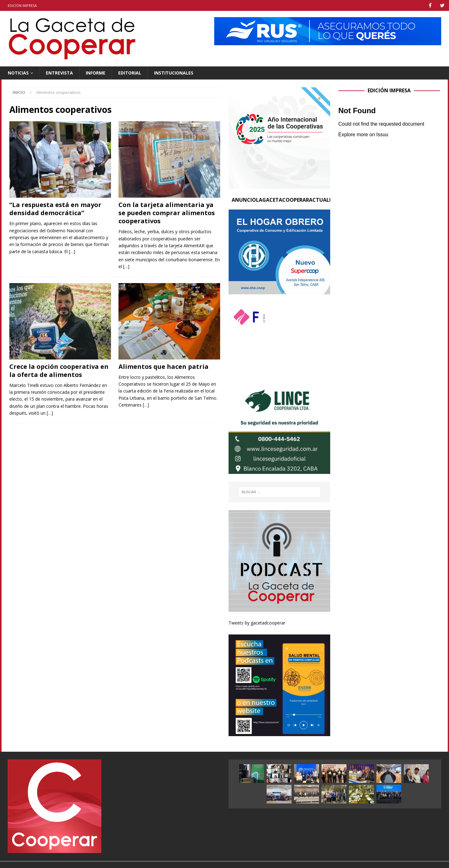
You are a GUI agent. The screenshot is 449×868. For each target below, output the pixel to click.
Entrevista (59, 73)
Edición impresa (22, 5)
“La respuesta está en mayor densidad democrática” (55, 209)
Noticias (18, 73)
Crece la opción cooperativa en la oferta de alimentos (59, 371)
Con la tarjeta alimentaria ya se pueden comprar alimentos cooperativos (167, 213)
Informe (96, 73)
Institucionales (174, 73)
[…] (72, 251)
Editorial (130, 73)
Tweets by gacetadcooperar (257, 623)
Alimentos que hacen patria (164, 366)
